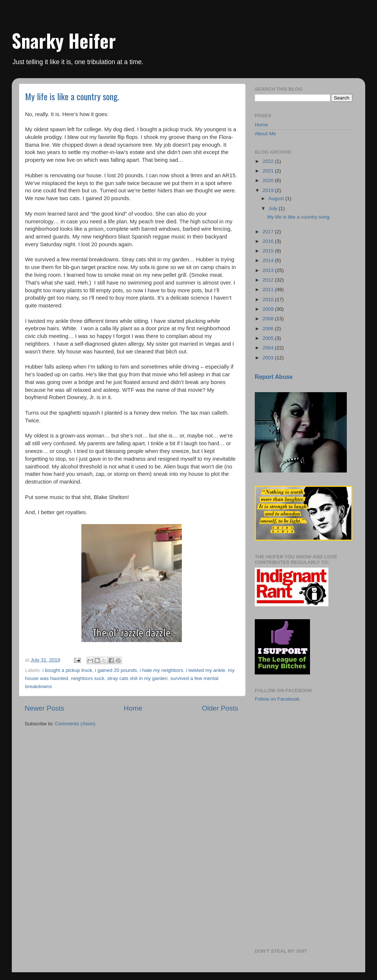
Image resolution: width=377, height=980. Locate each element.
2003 (269, 358)
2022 (269, 161)
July (274, 208)
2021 (269, 171)
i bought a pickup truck (67, 670)
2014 (269, 260)
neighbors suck (88, 678)
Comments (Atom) (75, 724)
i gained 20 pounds (116, 670)
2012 (269, 280)
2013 (269, 270)
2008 (269, 319)
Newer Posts (44, 708)
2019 (269, 190)
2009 (269, 309)
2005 (269, 338)
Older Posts (220, 708)
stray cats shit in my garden (137, 678)
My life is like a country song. (72, 96)
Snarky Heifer (64, 40)
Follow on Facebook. (278, 699)
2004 (269, 348)
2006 (269, 329)
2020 (269, 180)
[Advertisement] (292, 751)
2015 (269, 251)
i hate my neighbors (162, 670)
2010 (269, 299)
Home (133, 708)
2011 (269, 290)
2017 (269, 232)
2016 (269, 241)
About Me (265, 134)
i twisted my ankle (206, 670)
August (277, 198)
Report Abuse (274, 377)
